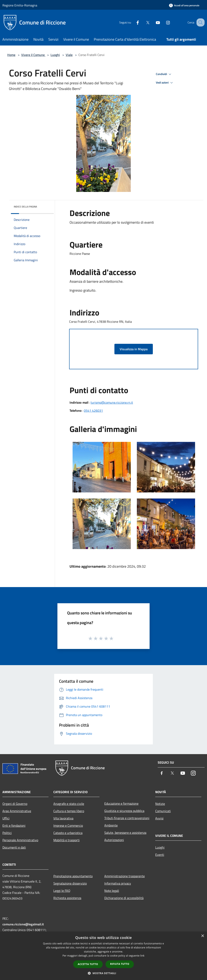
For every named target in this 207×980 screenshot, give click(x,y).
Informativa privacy (118, 883)
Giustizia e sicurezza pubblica (124, 811)
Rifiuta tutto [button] (120, 964)
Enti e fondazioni (14, 825)
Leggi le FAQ (62, 891)
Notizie (160, 804)
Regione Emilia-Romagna (20, 5)
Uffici (6, 818)
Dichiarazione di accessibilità (124, 898)
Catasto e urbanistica (68, 833)
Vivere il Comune (33, 55)
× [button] (202, 936)
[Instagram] (164, 22)
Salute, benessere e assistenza (125, 833)
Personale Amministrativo (20, 840)
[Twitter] (144, 22)
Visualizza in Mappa (134, 349)
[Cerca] (200, 22)
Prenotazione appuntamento (73, 876)
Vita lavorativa (63, 818)
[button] (103, 973)
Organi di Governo (15, 804)
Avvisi (159, 818)
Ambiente (111, 825)
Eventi (160, 855)
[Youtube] (154, 22)
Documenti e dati (14, 847)
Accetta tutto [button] (88, 964)
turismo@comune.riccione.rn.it (112, 402)
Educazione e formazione (121, 803)
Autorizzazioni (114, 840)
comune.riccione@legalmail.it (23, 924)
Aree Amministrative (17, 811)
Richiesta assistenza (67, 898)
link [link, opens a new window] (142, 956)
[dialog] (103, 956)
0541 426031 (93, 411)
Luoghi (55, 55)
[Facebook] (133, 22)
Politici (7, 833)
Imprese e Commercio (68, 825)
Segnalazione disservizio (70, 883)
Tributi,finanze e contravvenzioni (127, 818)
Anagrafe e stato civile (69, 804)
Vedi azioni (165, 83)
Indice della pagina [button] (25, 207)
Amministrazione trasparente (125, 876)
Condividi (164, 74)
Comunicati (163, 811)
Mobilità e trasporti (67, 840)
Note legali (112, 891)
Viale (69, 55)
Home (11, 55)
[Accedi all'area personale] (184, 5)
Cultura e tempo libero (69, 811)
